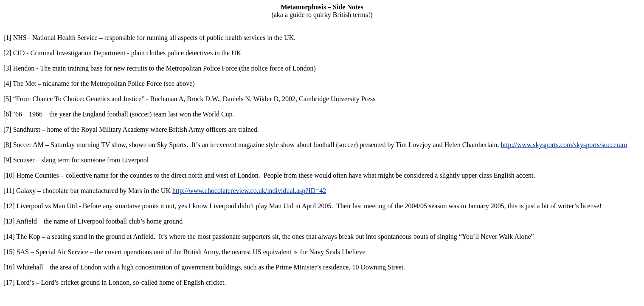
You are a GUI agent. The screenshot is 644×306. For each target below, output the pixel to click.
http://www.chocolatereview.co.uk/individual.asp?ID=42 (249, 191)
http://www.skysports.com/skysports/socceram (564, 145)
